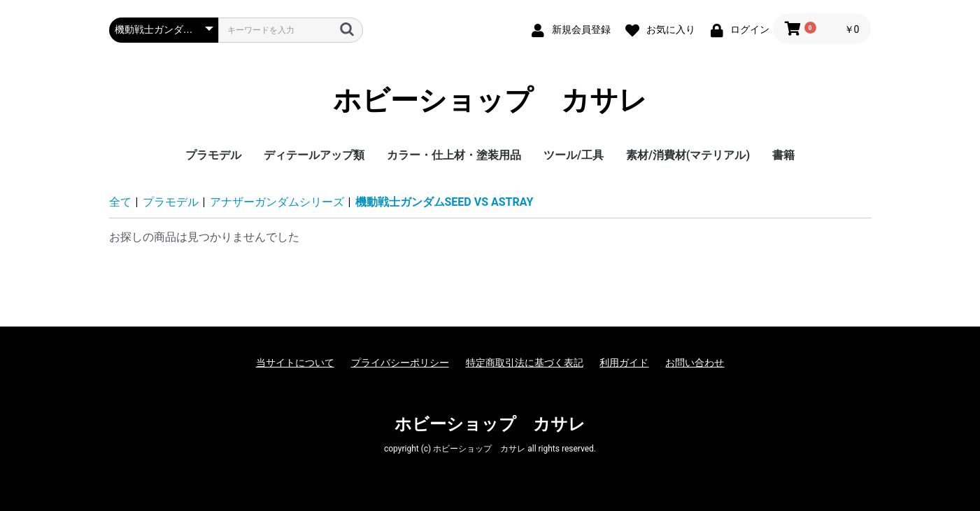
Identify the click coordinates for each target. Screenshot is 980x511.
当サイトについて (295, 363)
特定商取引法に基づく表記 (525, 363)
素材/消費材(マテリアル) (688, 155)
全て (120, 202)
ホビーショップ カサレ (490, 101)
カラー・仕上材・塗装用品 (454, 155)
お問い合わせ (695, 363)
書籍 (783, 155)
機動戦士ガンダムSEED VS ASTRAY (445, 202)
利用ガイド (624, 363)
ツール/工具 (574, 155)
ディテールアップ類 (314, 155)
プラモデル (213, 155)
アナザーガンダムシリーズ (277, 202)
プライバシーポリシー (400, 363)
